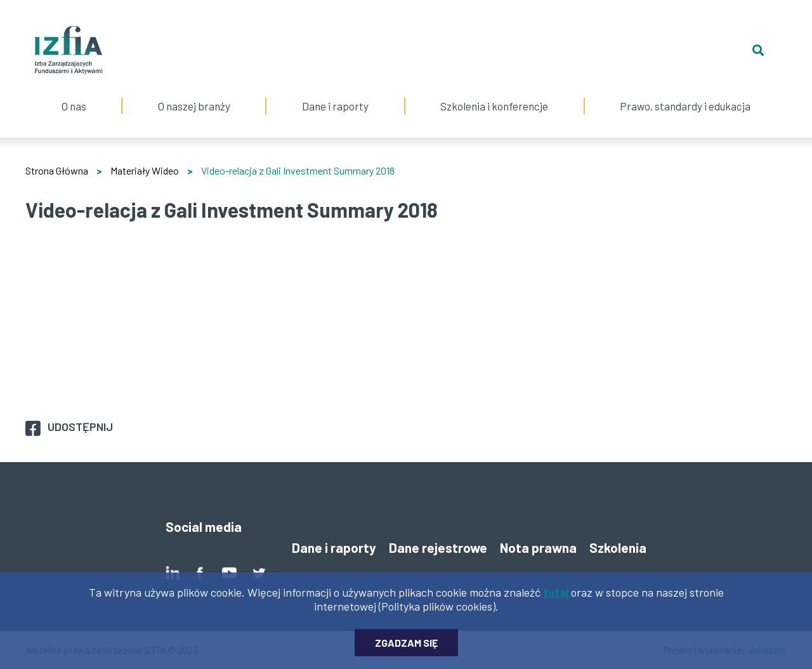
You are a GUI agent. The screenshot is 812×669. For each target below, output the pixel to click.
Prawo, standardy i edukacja (685, 93)
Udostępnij (80, 427)
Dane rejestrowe (438, 547)
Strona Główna (57, 170)
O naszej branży (194, 93)
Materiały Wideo (145, 170)
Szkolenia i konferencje (494, 93)
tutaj (556, 592)
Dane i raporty (335, 106)
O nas (74, 93)
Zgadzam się (406, 643)
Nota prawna (538, 547)
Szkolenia (618, 547)
